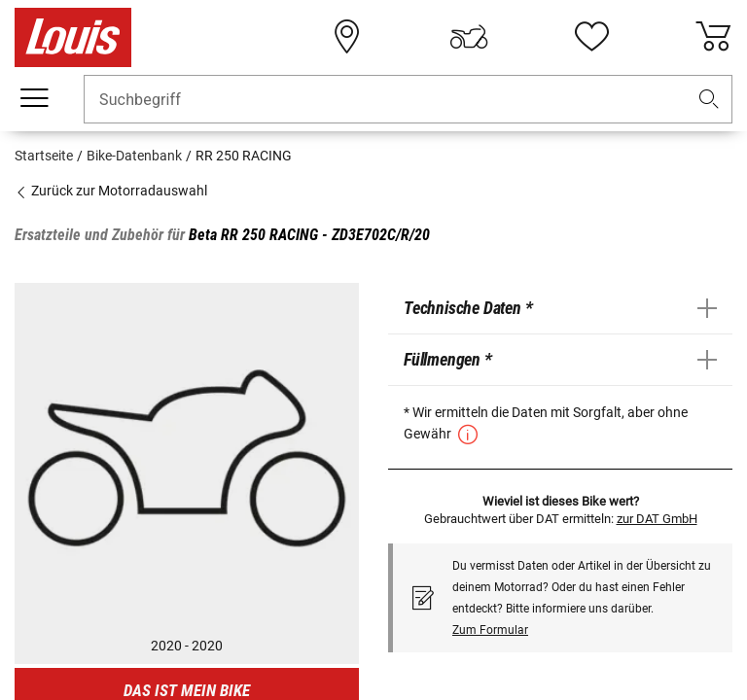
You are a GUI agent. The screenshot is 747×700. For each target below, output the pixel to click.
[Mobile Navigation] (34, 98)
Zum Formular (490, 630)
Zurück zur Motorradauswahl (111, 191)
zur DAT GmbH (657, 519)
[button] (709, 100)
